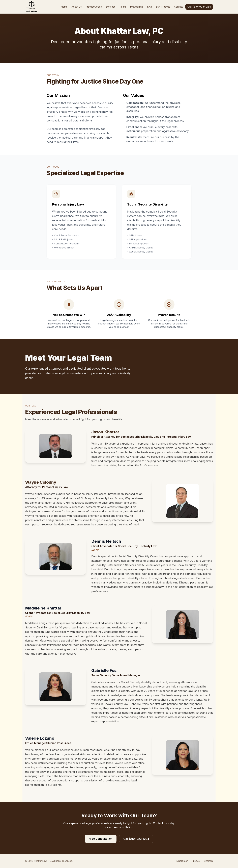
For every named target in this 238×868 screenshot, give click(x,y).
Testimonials (137, 7)
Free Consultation (101, 839)
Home (64, 7)
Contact (178, 7)
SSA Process (163, 7)
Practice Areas (94, 7)
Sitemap (208, 861)
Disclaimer (182, 861)
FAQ (150, 7)
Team (123, 7)
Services (111, 7)
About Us (77, 7)
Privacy (196, 861)
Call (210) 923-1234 (199, 7)
